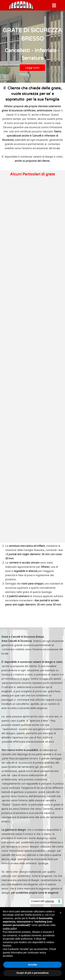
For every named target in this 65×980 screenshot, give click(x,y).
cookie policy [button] (10, 928)
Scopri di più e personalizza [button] (32, 973)
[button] (60, 913)
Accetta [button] (32, 965)
